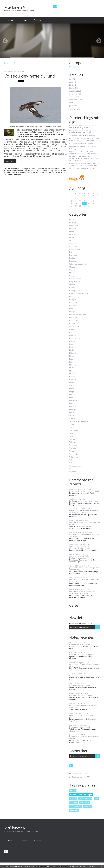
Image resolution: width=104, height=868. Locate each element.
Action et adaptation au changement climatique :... (84, 512)
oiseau (57, 170)
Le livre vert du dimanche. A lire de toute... (84, 581)
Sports (72, 436)
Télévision (73, 442)
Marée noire (74, 365)
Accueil (11, 20)
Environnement (17, 170)
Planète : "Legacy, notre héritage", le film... (83, 716)
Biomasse (73, 261)
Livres (72, 356)
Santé (71, 415)
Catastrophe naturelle (78, 264)
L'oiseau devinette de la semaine (84, 524)
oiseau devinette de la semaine (24, 173)
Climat (72, 273)
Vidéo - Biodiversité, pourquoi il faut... (81, 557)
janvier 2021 (74, 88)
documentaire (75, 806)
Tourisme (73, 445)
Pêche (72, 389)
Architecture (74, 234)
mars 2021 (73, 82)
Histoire (72, 329)
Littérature (73, 353)
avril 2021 (73, 79)
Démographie (75, 291)
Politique (73, 404)
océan (72, 383)
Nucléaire (73, 380)
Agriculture (74, 225)
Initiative (73, 341)
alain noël (8, 174)
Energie (72, 312)
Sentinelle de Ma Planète (79, 421)
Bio (71, 252)
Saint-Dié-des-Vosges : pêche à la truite (84, 139)
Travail (72, 451)
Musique (73, 374)
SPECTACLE (74, 430)
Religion (72, 412)
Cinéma (72, 270)
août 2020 (73, 103)
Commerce (73, 276)
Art (70, 240)
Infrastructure (75, 338)
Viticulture (73, 469)
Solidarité (73, 427)
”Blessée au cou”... (76, 136)
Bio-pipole (73, 255)
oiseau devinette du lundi (46, 173)
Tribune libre (74, 454)
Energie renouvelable (77, 314)
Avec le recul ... (75, 168)
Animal (34, 169)
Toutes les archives (76, 109)
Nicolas (72, 491)
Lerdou (72, 501)
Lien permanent (12, 169)
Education (73, 306)
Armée (72, 237)
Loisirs (72, 362)
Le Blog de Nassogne (87, 133)
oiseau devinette (85, 799)
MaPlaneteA (15, 7)
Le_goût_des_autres (88, 153)
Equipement (74, 320)
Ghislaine (73, 534)
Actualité (73, 222)
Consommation (75, 279)
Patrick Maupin (75, 511)
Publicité (73, 409)
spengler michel (75, 556)
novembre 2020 (75, 94)
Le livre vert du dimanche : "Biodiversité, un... (81, 547)
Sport (71, 433)
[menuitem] (11, 20)
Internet (72, 347)
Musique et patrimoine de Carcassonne (84, 159)
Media (72, 368)
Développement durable (57, 169)
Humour (72, 332)
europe (73, 799)
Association (74, 243)
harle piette (61, 173)
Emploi (72, 309)
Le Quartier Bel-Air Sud (88, 165)
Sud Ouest (73, 439)
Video (44, 170)
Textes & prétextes (88, 144)
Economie (73, 303)
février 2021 (74, 85)
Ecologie (7, 170)
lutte (97, 799)
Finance (72, 323)
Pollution (73, 407)
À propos (38, 20)
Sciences (72, 418)
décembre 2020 (75, 91)
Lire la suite (10, 161)
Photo (39, 170)
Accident (72, 219)
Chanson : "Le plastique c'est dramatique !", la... (84, 569)
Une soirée (73, 144)
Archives (24, 20)
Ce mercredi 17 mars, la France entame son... (84, 665)
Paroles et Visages (90, 168)
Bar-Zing (73, 149)
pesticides (88, 806)
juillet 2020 (73, 106)
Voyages (73, 472)
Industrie (73, 335)
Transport (73, 448)
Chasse (72, 267)
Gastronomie (74, 326)
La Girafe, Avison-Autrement (83, 141)
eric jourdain (74, 546)
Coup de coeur (75, 282)
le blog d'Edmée (84, 128)
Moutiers (73, 580)
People (72, 392)
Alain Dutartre (75, 523)
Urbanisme (73, 457)
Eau (71, 297)
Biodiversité (42, 169)
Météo (72, 371)
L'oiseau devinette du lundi (30, 76)
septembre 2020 (75, 100)
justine (72, 568)
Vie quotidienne (75, 466)
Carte (74, 605)
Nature (33, 170)
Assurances (74, 246)
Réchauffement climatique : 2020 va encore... (84, 535)
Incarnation (91, 136)
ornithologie (17, 174)
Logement (73, 359)
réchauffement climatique (81, 795)
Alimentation (74, 228)
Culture (72, 285)
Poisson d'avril (75, 401)
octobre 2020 (74, 97)
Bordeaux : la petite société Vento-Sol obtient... (83, 738)
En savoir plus (91, 866)
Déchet (72, 288)
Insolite (27, 170)
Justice (72, 350)
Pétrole (72, 395)
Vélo (71, 460)
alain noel (74, 810)
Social (71, 424)
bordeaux (74, 802)
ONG (71, 386)
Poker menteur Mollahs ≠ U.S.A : (81, 147)
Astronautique (75, 249)
